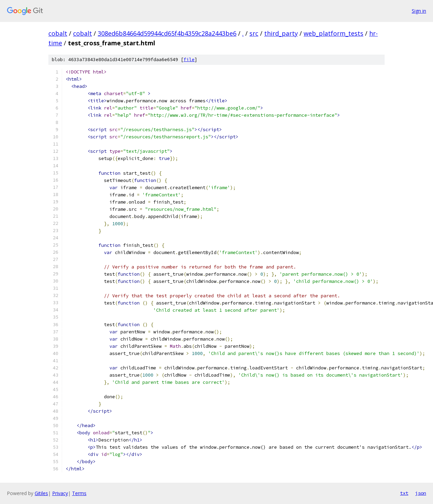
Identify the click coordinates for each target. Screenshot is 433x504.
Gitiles (41, 493)
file (189, 60)
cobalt (58, 33)
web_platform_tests (333, 33)
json (421, 493)
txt (404, 493)
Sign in (419, 11)
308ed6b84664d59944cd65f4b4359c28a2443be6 (167, 33)
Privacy (60, 493)
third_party (281, 33)
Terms (79, 493)
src (254, 33)
